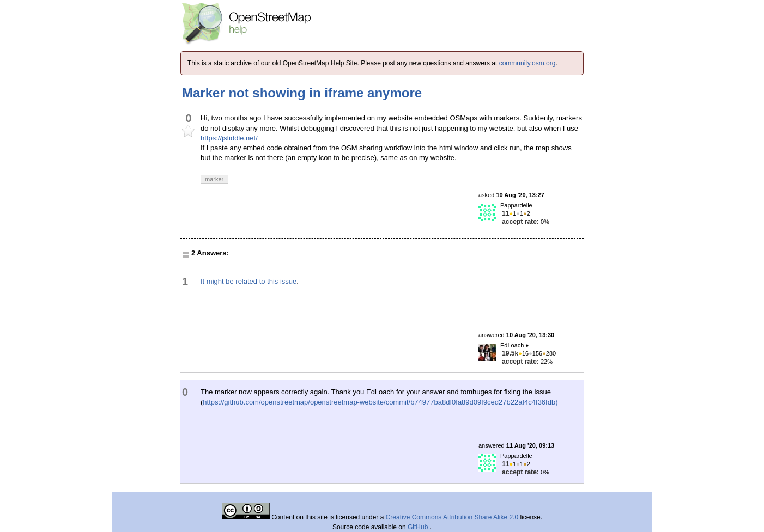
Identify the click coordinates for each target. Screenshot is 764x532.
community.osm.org (527, 63)
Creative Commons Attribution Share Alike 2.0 (452, 517)
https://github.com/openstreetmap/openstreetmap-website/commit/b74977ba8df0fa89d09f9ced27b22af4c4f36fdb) (380, 402)
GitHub (419, 527)
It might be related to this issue (248, 281)
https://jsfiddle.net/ (229, 138)
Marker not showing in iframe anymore (302, 93)
